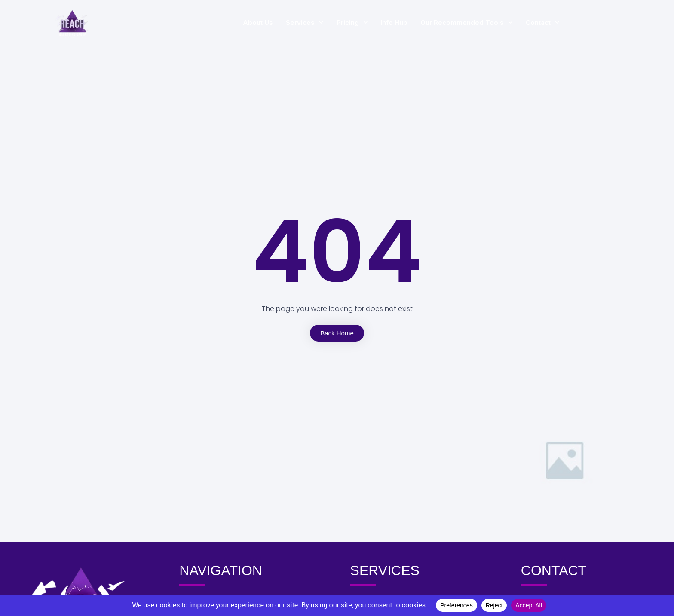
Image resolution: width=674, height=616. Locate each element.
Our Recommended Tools (496, 23)
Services (334, 23)
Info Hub (423, 23)
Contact (572, 23)
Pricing (381, 23)
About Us (287, 23)
